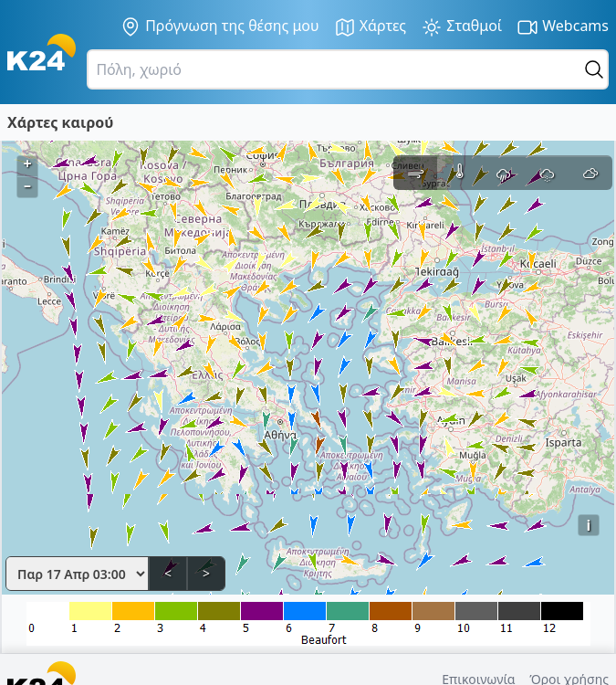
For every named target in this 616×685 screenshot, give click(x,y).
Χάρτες (371, 27)
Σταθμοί (461, 27)
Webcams (563, 27)
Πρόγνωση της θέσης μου (219, 26)
